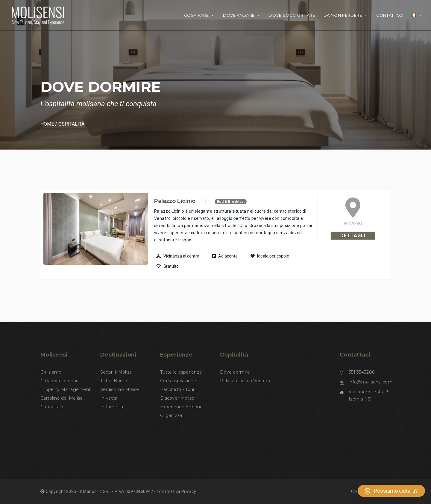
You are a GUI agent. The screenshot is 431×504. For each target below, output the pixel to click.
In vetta (109, 398)
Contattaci (390, 15)
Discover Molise (177, 398)
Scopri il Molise (116, 372)
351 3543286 (362, 372)
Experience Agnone (182, 407)
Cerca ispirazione (178, 381)
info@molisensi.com (371, 382)
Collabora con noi (59, 381)
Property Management (66, 389)
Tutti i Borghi (114, 381)
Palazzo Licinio (175, 201)
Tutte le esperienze (181, 372)
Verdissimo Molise (120, 389)
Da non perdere (346, 15)
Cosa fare (199, 15)
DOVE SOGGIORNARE (292, 15)
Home (47, 124)
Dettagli (353, 236)
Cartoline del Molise (62, 398)
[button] (391, 491)
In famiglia (112, 407)
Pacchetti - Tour (177, 389)
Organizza (171, 415)
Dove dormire (235, 372)
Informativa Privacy (176, 491)
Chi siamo (51, 372)
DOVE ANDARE (242, 15)
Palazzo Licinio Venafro (245, 381)
